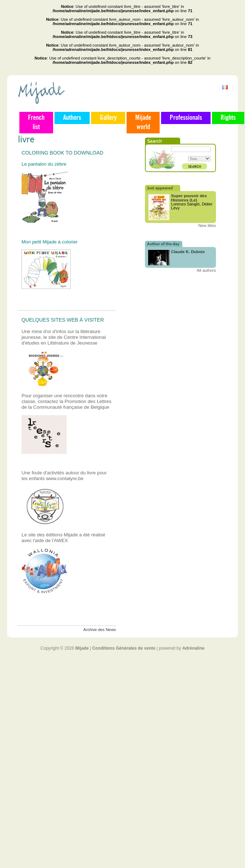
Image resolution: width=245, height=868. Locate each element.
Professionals (186, 118)
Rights (228, 118)
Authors (72, 118)
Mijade (82, 648)
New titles (207, 226)
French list (36, 123)
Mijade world (143, 123)
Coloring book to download (62, 153)
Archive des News (100, 630)
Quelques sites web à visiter (63, 320)
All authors (206, 270)
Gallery (108, 118)
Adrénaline (193, 648)
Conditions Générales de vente (124, 648)
